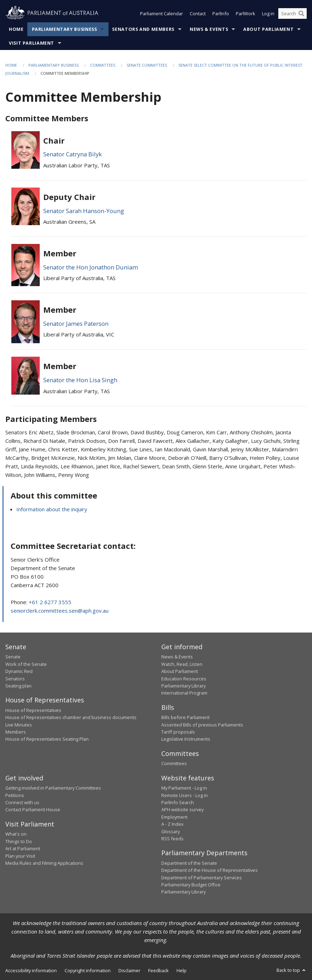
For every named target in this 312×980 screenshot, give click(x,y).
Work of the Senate (26, 664)
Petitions (15, 795)
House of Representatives (33, 710)
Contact (198, 13)
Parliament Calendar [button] (161, 13)
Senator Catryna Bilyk (73, 154)
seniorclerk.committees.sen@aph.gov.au (60, 611)
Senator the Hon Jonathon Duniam (91, 267)
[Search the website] (292, 13)
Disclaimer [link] (129, 970)
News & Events (209, 29)
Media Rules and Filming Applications (44, 863)
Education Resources (184, 679)
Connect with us (22, 802)
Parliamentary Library (183, 686)
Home (16, 29)
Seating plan (18, 686)
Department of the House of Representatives (210, 870)
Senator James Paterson (76, 324)
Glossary (171, 831)
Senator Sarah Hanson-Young (84, 211)
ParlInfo (221, 13)
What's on (16, 834)
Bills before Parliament (185, 717)
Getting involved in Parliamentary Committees (53, 788)
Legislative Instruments (186, 739)
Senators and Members (143, 29)
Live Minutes (19, 725)
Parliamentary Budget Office (191, 885)
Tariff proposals (178, 732)
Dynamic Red (19, 671)
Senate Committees (147, 65)
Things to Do (19, 841)
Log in (268, 13)
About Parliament (268, 29)
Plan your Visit (20, 856)
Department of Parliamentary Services (202, 878)
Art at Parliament (23, 848)
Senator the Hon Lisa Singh (80, 380)
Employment (174, 817)
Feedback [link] (158, 970)
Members (16, 732)
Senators (15, 679)
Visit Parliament (32, 43)
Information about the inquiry (52, 509)
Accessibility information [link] (31, 970)
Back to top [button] (292, 970)
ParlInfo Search (178, 802)
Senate (13, 657)
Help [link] (182, 970)
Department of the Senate (189, 863)
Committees (103, 65)
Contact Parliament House (33, 809)
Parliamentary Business (65, 29)
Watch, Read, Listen (182, 664)
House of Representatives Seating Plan (47, 739)
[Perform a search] (301, 13)
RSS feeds (172, 839)
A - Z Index (172, 824)
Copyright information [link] (88, 970)
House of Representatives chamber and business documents (71, 717)
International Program (184, 693)
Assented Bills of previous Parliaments (202, 725)
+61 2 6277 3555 (50, 602)
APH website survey (182, 809)
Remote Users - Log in (185, 795)
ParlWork (246, 13)
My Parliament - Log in (184, 788)
